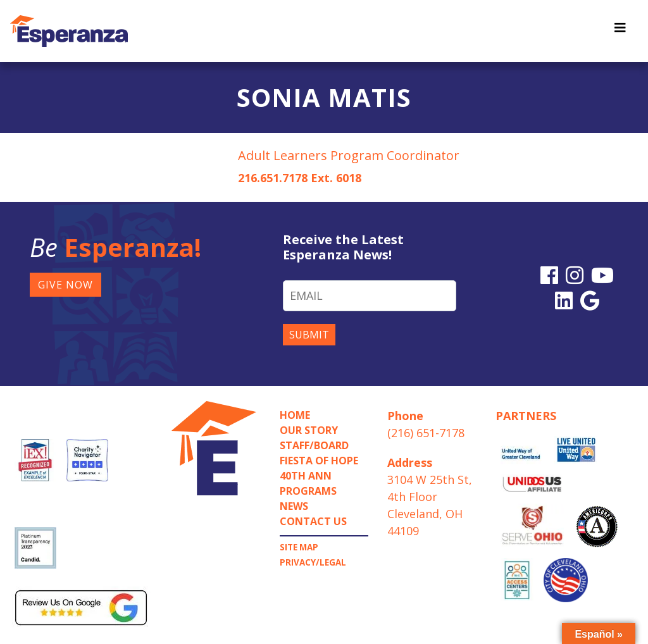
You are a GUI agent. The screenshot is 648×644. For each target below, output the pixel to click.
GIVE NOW (65, 285)
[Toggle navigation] (620, 31)
